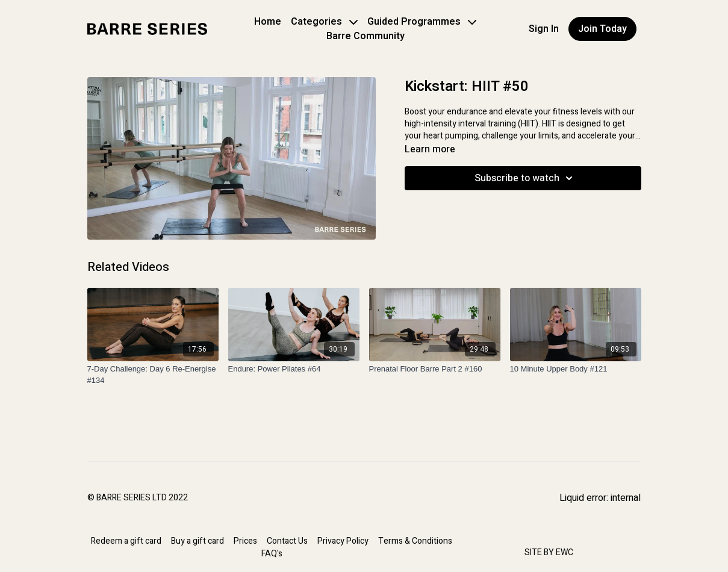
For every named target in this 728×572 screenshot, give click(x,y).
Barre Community (366, 36)
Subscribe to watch (525, 178)
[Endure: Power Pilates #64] (294, 369)
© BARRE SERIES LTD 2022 (138, 498)
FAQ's (272, 554)
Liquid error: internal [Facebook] (600, 498)
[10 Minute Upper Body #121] (576, 369)
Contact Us (287, 541)
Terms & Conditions (415, 541)
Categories (324, 22)
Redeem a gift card (126, 541)
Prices (245, 541)
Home (268, 22)
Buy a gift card (198, 541)
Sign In (544, 29)
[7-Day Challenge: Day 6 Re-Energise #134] (153, 375)
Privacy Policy (343, 541)
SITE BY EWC (549, 552)
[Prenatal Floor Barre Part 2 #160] (435, 369)
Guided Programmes (422, 22)
